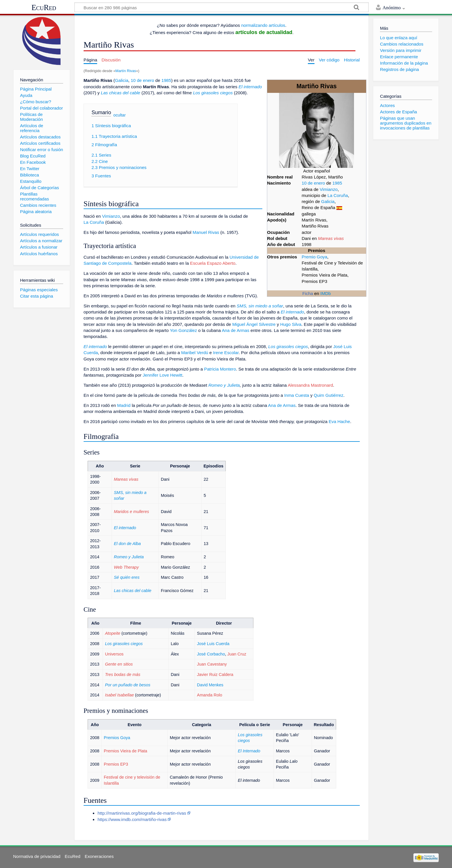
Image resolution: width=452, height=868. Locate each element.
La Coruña (338, 195)
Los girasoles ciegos (213, 93)
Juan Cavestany (212, 664)
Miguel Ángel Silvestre (254, 324)
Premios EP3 (116, 764)
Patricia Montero (220, 369)
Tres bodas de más (123, 675)
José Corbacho (211, 654)
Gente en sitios (119, 664)
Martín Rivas (126, 71)
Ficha (308, 293)
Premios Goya (117, 738)
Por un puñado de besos (128, 685)
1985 (337, 183)
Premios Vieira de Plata (126, 751)
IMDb (325, 293)
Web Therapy (126, 567)
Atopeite (113, 633)
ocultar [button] (119, 115)
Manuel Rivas (206, 232)
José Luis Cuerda (213, 644)
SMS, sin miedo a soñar (260, 306)
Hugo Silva (291, 324)
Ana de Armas (235, 330)
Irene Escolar (226, 353)
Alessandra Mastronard (310, 385)
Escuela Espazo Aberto (213, 263)
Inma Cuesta (297, 395)
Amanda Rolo (209, 695)
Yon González (183, 330)
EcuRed (44, 7)
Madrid (124, 405)
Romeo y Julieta (224, 385)
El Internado (249, 751)
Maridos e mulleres (131, 512)
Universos (114, 654)
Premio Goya (315, 257)
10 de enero (313, 183)
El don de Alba (127, 544)
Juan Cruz (237, 654)
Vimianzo (329, 189)
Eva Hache (339, 421)
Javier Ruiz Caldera (215, 675)
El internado (250, 87)
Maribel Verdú (195, 353)
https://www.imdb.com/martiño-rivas (132, 819)
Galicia (328, 201)
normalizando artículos (263, 25)
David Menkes (210, 685)
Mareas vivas (331, 238)
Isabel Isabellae (119, 695)
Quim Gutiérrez (328, 395)
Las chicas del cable (121, 93)
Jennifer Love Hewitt (163, 375)
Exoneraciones (99, 856)
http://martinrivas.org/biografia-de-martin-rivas (142, 813)
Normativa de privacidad (37, 856)
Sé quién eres (127, 577)
